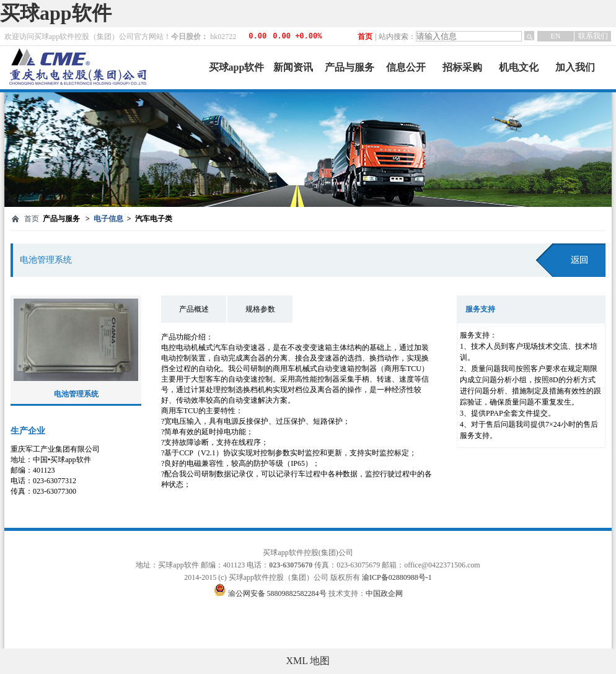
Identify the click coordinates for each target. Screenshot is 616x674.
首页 (365, 37)
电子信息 (108, 219)
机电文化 (519, 67)
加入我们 (575, 67)
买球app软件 (56, 13)
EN (556, 36)
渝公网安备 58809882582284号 (278, 593)
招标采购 (462, 67)
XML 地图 (308, 661)
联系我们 (593, 36)
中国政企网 (384, 593)
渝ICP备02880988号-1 (397, 577)
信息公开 (406, 67)
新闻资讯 (293, 67)
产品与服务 (350, 67)
